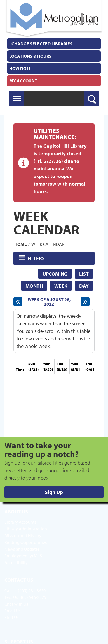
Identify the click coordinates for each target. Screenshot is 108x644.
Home (21, 244)
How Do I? (20, 68)
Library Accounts (20, 522)
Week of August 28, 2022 (49, 302)
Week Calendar (48, 244)
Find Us (11, 617)
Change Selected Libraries (42, 44)
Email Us (12, 611)
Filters (37, 258)
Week (61, 286)
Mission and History (23, 535)
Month (34, 286)
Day (84, 286)
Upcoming (55, 274)
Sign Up (54, 492)
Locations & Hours (30, 56)
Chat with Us (16, 604)
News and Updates (22, 549)
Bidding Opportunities (26, 542)
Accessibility (16, 562)
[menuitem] (54, 56)
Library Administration (26, 529)
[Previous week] (18, 302)
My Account (23, 81)
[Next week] (85, 302)
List (84, 274)
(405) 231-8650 (32, 590)
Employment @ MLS (23, 556)
